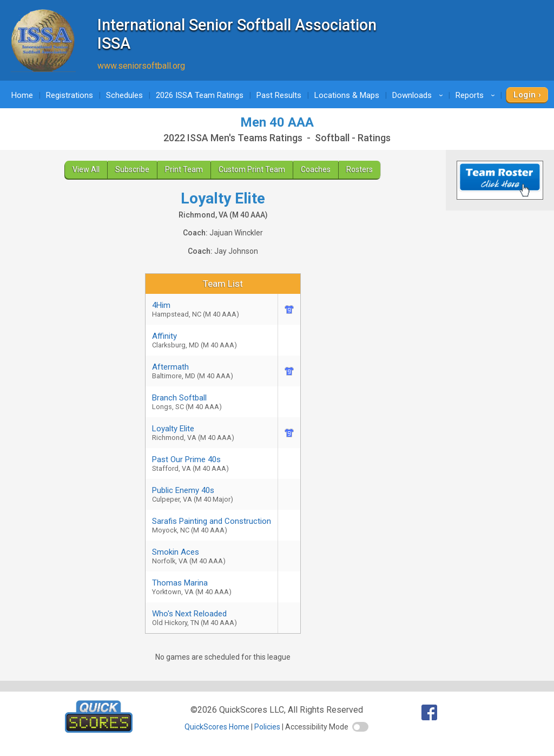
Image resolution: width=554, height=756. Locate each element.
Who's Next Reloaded (212, 618)
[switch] (360, 727)
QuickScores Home (217, 727)
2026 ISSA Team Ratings (200, 95)
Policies (267, 727)
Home (22, 95)
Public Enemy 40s (212, 494)
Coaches (316, 169)
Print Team (184, 169)
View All (86, 169)
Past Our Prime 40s (212, 464)
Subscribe (132, 169)
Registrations (70, 95)
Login (525, 95)
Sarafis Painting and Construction (212, 525)
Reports (477, 95)
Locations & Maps (347, 95)
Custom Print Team (252, 169)
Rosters (360, 169)
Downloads (419, 95)
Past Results (279, 95)
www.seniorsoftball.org (141, 66)
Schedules (124, 95)
